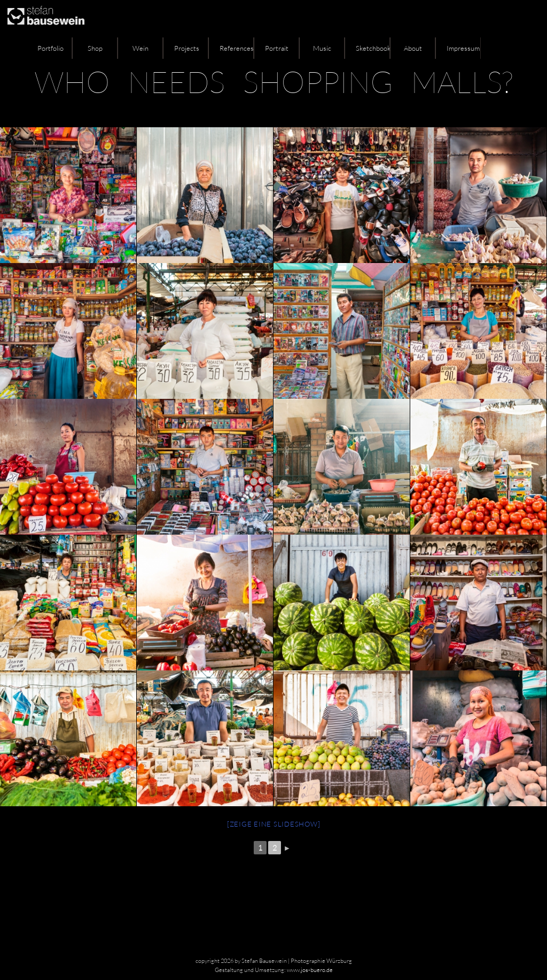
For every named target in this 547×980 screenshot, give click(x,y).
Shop (95, 48)
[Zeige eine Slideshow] (274, 824)
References (237, 48)
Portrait (277, 48)
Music (322, 48)
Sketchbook (373, 48)
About (413, 48)
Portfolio (50, 48)
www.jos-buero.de (310, 970)
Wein (140, 48)
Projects (187, 48)
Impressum (463, 48)
